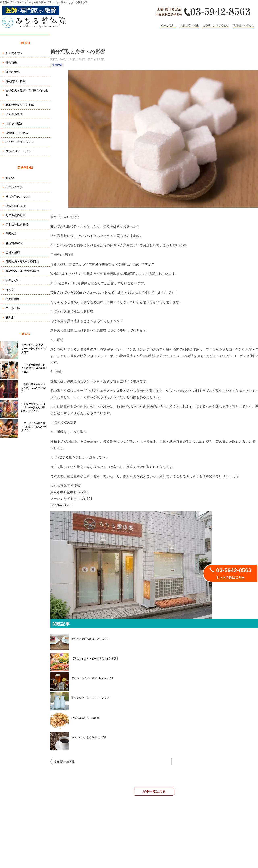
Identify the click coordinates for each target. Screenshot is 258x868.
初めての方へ (169, 25)
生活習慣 (57, 65)
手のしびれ (13, 280)
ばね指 (10, 290)
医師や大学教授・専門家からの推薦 (27, 93)
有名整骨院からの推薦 (20, 105)
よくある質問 (14, 114)
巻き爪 (10, 317)
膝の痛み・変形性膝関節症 (23, 271)
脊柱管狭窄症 (14, 243)
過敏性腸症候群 (16, 206)
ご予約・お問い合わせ (216, 25)
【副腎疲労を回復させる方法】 (34, 388)
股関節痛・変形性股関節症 (23, 262)
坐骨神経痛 (13, 252)
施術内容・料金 (190, 25)
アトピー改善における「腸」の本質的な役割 (33, 407)
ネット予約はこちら (230, 577)
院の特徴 (11, 62)
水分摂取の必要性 (64, 762)
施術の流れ (13, 72)
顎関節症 (11, 234)
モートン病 (13, 308)
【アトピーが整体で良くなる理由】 (34, 368)
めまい (10, 178)
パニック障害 (14, 187)
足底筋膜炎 (13, 299)
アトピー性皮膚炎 (17, 224)
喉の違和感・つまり (18, 197)
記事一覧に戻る (154, 792)
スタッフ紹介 (14, 123)
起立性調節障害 (16, 215)
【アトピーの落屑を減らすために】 (34, 427)
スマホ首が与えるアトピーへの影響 (34, 349)
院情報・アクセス (243, 25)
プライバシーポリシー (20, 151)
